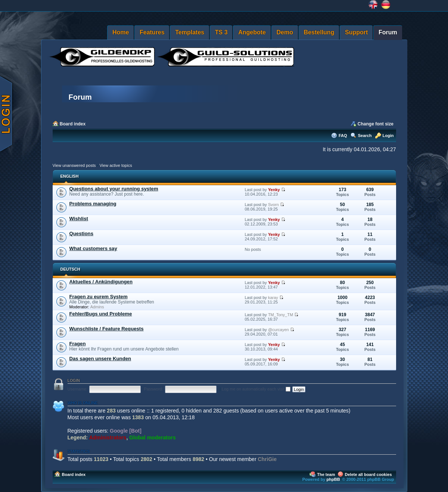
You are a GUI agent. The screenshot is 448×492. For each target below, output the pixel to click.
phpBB (333, 479)
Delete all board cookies (368, 474)
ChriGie (267, 459)
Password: (153, 389)
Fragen (78, 344)
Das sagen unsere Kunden (100, 359)
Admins (97, 307)
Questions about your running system (114, 189)
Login (388, 136)
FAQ (343, 136)
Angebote (252, 32)
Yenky (274, 190)
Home (121, 32)
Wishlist (79, 219)
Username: (78, 389)
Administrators (108, 437)
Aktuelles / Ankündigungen (101, 282)
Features (152, 32)
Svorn (273, 205)
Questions (81, 233)
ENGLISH (70, 176)
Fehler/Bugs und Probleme (101, 314)
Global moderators (152, 437)
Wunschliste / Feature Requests (107, 329)
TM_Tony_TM (281, 315)
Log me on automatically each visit (256, 389)
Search (365, 136)
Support (356, 32)
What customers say (93, 248)
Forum (388, 32)
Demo (285, 32)
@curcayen (279, 330)
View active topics (116, 165)
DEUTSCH (70, 269)
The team (326, 474)
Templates (190, 32)
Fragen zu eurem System (99, 297)
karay (273, 298)
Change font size (376, 124)
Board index (73, 124)
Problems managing (93, 204)
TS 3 (221, 32)
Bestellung (319, 32)
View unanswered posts (74, 165)
